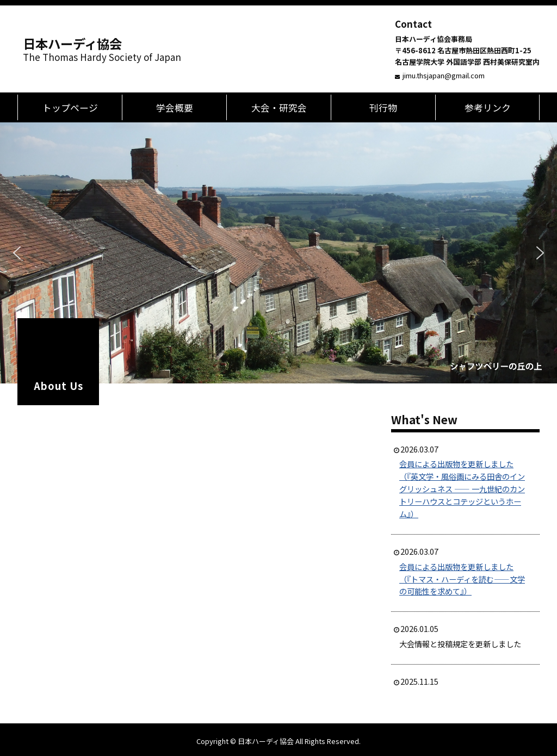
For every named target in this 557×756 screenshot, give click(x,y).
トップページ (70, 107)
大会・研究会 (279, 107)
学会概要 (175, 107)
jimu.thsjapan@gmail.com (444, 75)
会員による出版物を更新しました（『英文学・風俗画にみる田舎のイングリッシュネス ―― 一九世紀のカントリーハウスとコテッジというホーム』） (462, 489)
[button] (17, 253)
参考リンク (488, 107)
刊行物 (383, 107)
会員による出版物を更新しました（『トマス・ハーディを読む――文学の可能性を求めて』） (462, 579)
